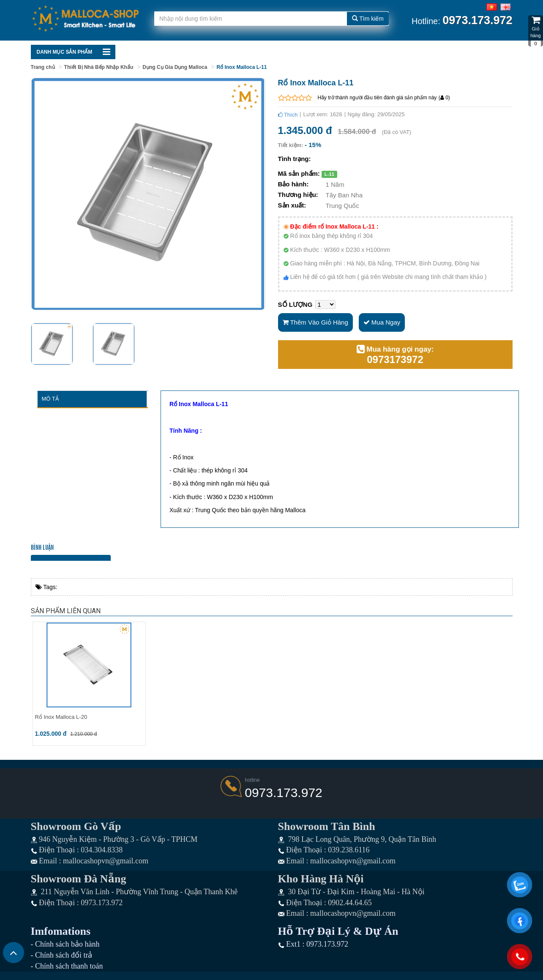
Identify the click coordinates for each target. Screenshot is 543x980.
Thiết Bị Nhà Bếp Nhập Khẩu (99, 67)
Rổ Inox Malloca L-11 (241, 67)
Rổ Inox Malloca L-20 (61, 717)
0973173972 (395, 360)
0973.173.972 (284, 793)
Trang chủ (43, 67)
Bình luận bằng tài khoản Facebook (71, 558)
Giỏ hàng (536, 31)
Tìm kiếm (368, 19)
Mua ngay (382, 322)
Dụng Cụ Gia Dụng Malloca (175, 67)
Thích (288, 115)
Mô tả (50, 399)
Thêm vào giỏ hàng (315, 322)
